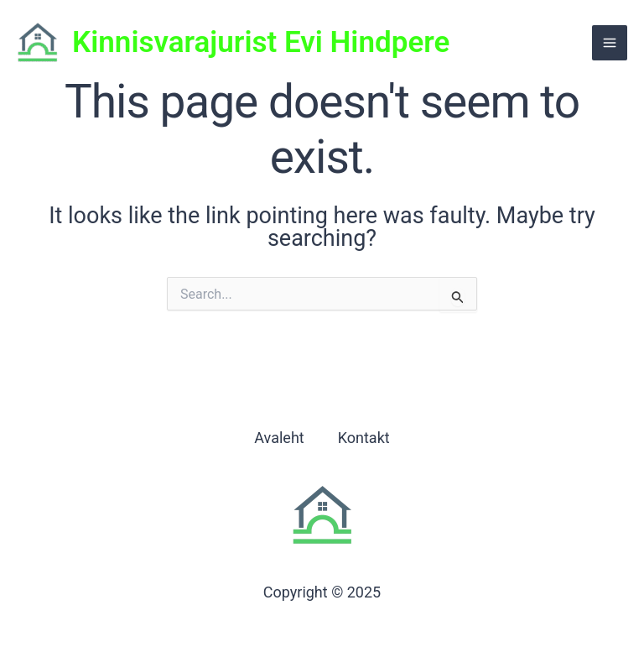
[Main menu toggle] (610, 43)
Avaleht (279, 438)
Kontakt (364, 438)
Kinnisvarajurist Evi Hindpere (261, 42)
